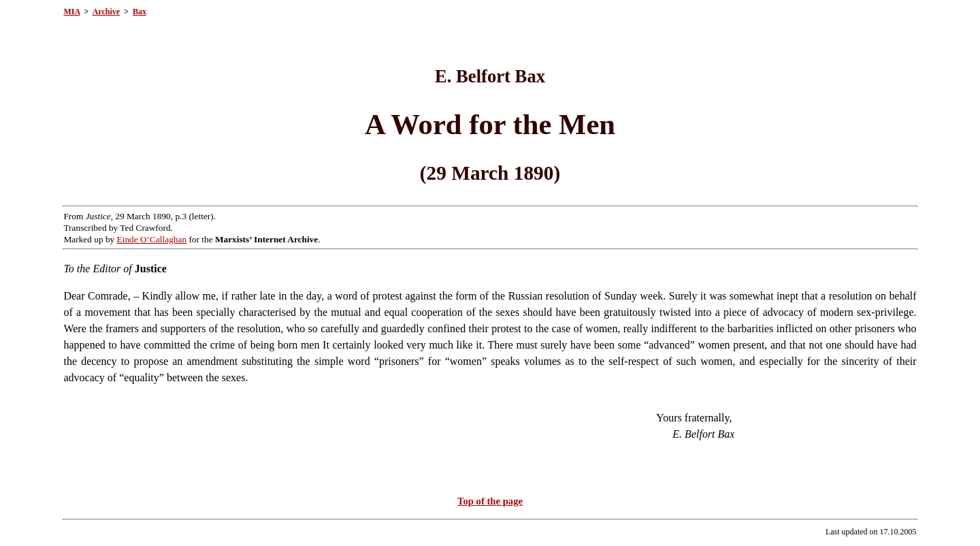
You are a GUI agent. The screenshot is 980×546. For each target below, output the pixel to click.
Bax (140, 12)
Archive (106, 12)
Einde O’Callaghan (152, 239)
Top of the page (490, 501)
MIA (71, 12)
